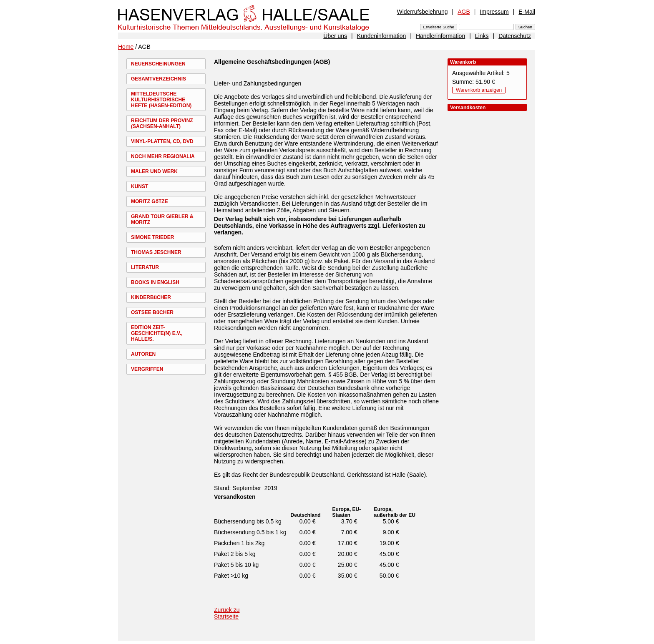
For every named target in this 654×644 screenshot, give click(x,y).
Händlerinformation (440, 36)
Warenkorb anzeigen (479, 90)
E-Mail (527, 12)
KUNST (140, 186)
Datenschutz (515, 36)
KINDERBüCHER (151, 297)
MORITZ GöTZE (150, 201)
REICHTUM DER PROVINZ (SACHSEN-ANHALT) (162, 123)
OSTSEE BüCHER (152, 312)
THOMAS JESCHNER (156, 252)
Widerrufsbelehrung (422, 12)
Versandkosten (235, 497)
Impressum (494, 12)
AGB (464, 12)
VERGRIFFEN (147, 369)
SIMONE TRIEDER (152, 237)
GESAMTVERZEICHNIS (158, 79)
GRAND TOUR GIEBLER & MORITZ (162, 219)
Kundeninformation (382, 36)
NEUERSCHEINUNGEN (158, 64)
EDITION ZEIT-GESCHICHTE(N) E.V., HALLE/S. (157, 333)
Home (126, 47)
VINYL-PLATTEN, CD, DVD (162, 141)
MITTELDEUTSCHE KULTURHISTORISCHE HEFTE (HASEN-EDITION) (161, 100)
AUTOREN (143, 354)
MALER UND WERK (154, 171)
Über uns (335, 36)
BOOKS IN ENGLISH (155, 282)
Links (482, 36)
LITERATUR (145, 267)
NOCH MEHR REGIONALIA (163, 156)
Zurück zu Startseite (227, 613)
